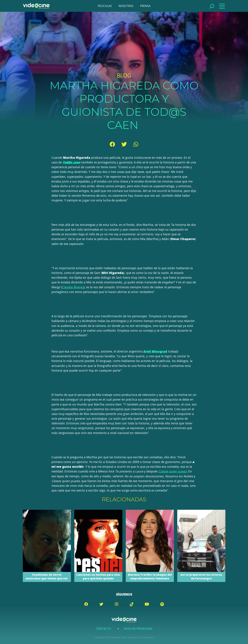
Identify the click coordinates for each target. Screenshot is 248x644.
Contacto (103, 629)
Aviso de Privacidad (138, 629)
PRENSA (145, 6)
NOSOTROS (126, 6)
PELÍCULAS (105, 6)
